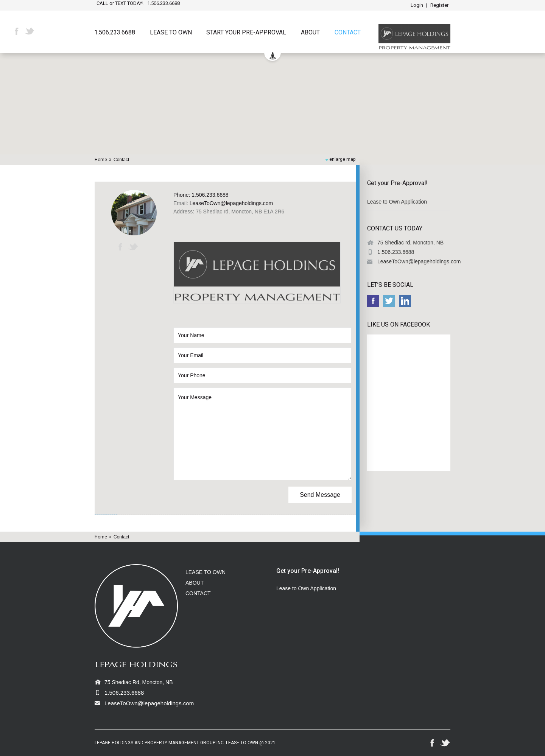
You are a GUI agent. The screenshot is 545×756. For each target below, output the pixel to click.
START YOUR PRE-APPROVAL (246, 33)
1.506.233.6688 (115, 33)
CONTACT (198, 593)
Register (439, 5)
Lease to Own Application (397, 202)
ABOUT (195, 583)
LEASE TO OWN (206, 572)
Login (417, 5)
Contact (348, 33)
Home (101, 160)
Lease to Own (171, 33)
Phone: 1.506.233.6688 (201, 195)
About (310, 33)
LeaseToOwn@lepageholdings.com (231, 203)
